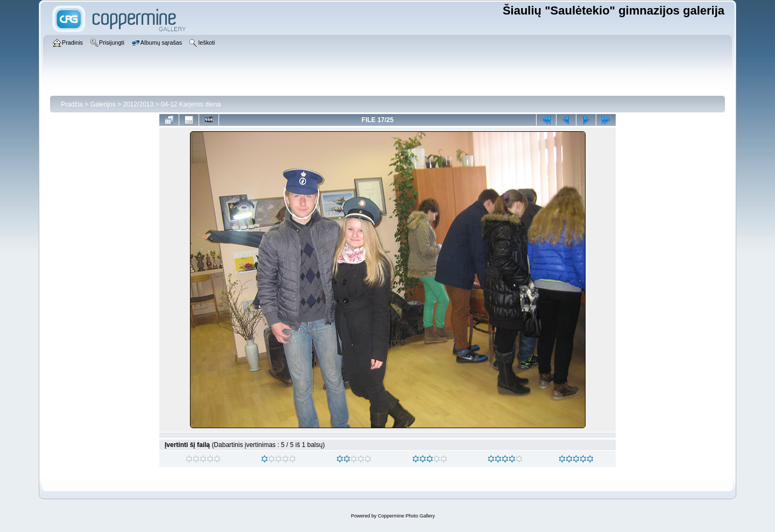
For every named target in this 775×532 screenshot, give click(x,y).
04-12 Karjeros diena (191, 104)
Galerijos (103, 104)
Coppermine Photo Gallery (406, 516)
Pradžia (72, 104)
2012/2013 (138, 104)
